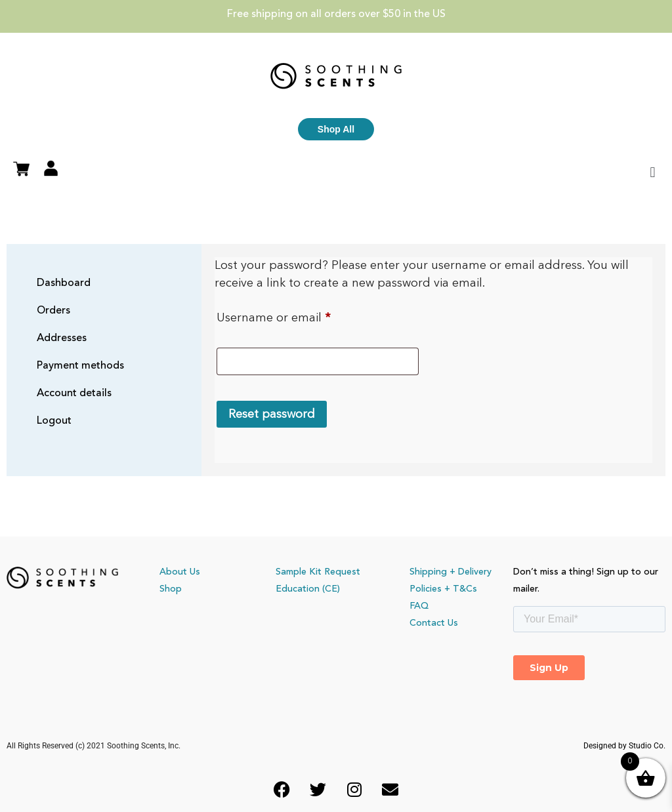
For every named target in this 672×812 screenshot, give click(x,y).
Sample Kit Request (318, 572)
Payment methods (80, 366)
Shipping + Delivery (451, 572)
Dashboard (64, 283)
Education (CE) (308, 589)
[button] (653, 172)
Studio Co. (647, 746)
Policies (426, 589)
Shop (171, 589)
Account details (74, 394)
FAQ (419, 606)
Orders (53, 311)
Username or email (299, 315)
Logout (54, 421)
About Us (180, 572)
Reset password (272, 415)
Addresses (62, 338)
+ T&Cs (461, 589)
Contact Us (434, 623)
